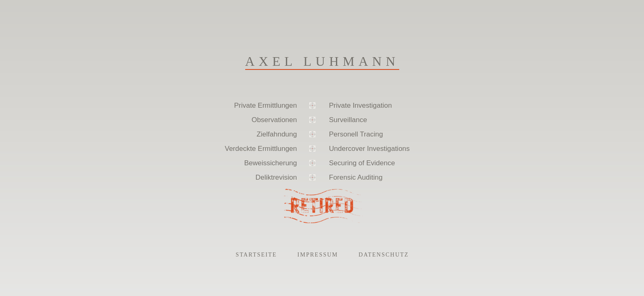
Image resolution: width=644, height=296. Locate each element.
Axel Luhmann (322, 61)
